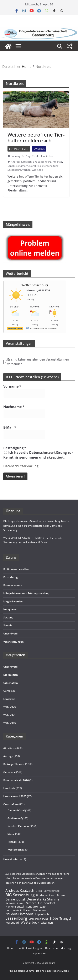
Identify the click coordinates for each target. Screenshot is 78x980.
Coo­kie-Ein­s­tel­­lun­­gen (30, 948)
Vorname (12, 386)
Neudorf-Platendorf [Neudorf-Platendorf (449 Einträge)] (19, 914)
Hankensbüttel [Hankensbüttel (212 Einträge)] (15, 907)
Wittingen (37, 170)
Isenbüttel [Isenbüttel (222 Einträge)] (32, 907)
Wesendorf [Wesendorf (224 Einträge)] (12, 923)
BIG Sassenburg (42, 162)
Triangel (12, 842)
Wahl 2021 (10, 715)
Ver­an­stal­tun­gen (14, 642)
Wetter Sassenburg (35, 285)
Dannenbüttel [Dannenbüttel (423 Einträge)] (15, 899)
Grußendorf (15, 818)
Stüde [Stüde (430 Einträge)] (54, 918)
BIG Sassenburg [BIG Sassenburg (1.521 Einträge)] (20, 895)
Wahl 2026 (10, 707)
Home (11, 948)
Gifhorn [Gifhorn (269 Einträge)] (31, 903)
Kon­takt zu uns (13, 585)
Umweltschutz (12, 859)
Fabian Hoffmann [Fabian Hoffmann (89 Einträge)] (15, 904)
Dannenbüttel (16, 810)
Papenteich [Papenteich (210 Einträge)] (42, 914)
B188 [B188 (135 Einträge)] (39, 891)
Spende (8, 625)
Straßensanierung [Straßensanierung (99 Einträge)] (38, 919)
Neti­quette (10, 609)
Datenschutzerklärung (21, 466)
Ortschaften (11, 804)
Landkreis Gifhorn (18, 166)
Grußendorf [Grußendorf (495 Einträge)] (46, 903)
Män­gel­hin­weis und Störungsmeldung (26, 593)
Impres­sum (39, 953)
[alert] (39, 362)
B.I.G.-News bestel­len (16, 569)
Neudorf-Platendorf (19, 826)
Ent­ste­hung (11, 577)
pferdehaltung (50, 166)
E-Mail (10, 427)
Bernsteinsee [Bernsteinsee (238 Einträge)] (51, 891)
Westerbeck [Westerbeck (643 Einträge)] (30, 922)
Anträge (8, 756)
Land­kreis (9, 699)
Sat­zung (8, 617)
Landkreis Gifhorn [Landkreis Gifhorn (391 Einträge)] (18, 910)
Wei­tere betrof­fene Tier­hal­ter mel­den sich (36, 138)
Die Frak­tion (11, 675)
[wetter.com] (15, 329)
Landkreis (39, 149)
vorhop (27, 170)
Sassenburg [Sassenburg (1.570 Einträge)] (16, 918)
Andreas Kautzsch (21, 162)
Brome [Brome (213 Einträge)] (61, 895)
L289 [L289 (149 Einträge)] (43, 907)
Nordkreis (35, 166)
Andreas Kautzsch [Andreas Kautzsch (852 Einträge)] (20, 890)
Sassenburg (14, 170)
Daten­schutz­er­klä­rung (58, 948)
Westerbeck (15, 850)
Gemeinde (9, 691)
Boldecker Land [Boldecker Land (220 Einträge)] (46, 895)
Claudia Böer (47, 156)
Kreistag (57, 162)
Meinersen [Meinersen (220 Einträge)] (39, 910)
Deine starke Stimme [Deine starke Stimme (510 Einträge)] (43, 899)
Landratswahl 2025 (15, 796)
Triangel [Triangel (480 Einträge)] (65, 918)
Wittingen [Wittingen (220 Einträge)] (47, 923)
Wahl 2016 (10, 723)
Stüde (11, 834)
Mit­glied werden (13, 601)
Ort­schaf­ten (11, 683)
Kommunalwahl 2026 (16, 780)
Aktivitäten (10, 748)
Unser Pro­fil (10, 634)
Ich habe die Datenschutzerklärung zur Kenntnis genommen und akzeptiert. (38, 455)
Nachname (14, 407)
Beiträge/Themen (19, 149)
